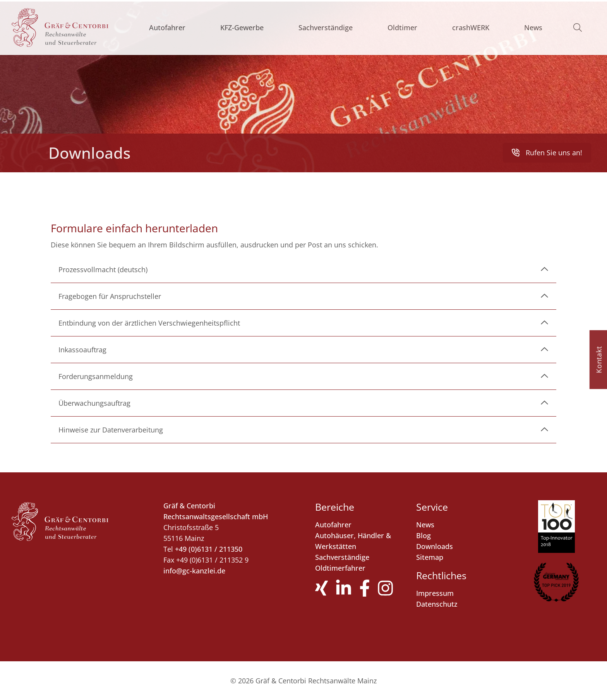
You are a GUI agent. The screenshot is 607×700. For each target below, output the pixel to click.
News (533, 27)
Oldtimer (402, 27)
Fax (169, 560)
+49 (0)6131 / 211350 (209, 549)
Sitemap (430, 557)
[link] (303, 269)
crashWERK (471, 27)
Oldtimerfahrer (340, 568)
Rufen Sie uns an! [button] (547, 152)
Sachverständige (326, 27)
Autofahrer (167, 27)
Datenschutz (437, 604)
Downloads (435, 546)
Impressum (435, 593)
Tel (168, 549)
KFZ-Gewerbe (242, 27)
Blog (424, 535)
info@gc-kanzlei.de (194, 571)
